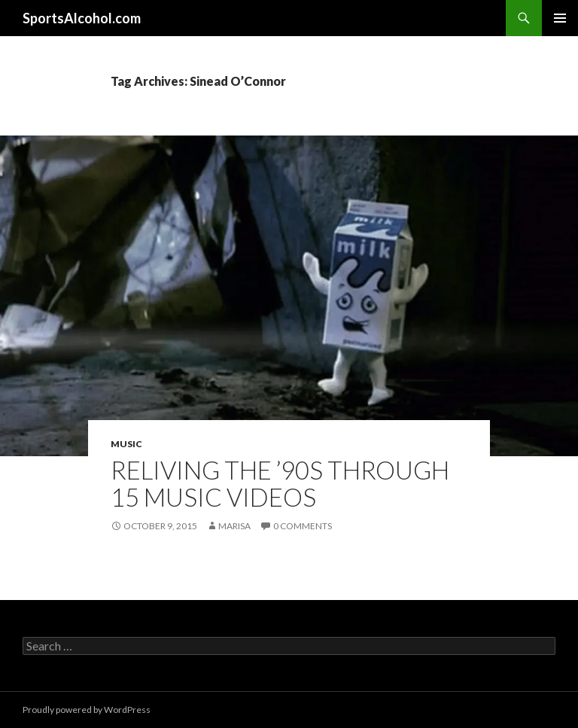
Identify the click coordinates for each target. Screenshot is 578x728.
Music (126, 444)
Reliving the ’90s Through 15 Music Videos (280, 483)
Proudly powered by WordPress (87, 710)
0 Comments (303, 526)
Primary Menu (560, 18)
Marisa (234, 526)
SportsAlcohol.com (82, 18)
